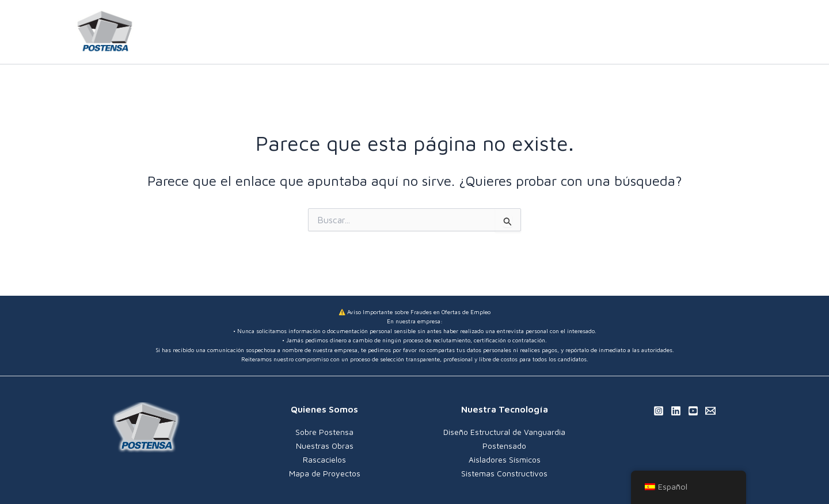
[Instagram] (720, 33)
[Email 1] (710, 411)
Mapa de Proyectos (325, 471)
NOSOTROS (444, 32)
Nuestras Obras (325, 445)
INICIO (388, 32)
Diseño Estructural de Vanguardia (504, 432)
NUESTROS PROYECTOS (637, 32)
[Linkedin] (737, 33)
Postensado (504, 445)
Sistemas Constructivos (504, 471)
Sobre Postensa (324, 432)
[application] (557, 32)
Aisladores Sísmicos (505, 458)
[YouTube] (755, 33)
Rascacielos (324, 458)
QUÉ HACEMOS (525, 32)
